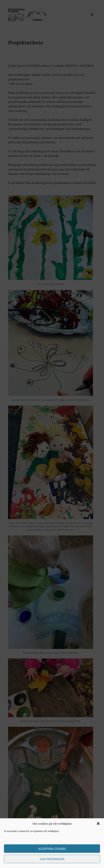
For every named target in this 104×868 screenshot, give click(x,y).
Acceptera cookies (52, 849)
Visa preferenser (52, 859)
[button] (98, 824)
